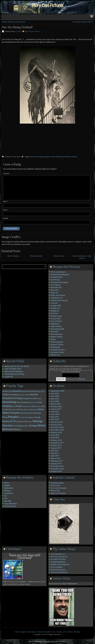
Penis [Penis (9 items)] (5, 417)
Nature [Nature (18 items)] (6, 413)
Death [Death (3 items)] (40, 399)
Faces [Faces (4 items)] (36, 403)
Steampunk (55, 347)
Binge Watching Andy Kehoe (14, 22)
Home (7, 483)
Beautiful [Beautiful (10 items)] (17, 391)
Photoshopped (57, 342)
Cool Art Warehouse (59, 572)
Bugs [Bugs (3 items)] (39, 391)
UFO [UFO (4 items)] (14, 426)
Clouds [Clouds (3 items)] (22, 395)
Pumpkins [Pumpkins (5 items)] (30, 417)
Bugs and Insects (58, 295)
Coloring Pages (57, 483)
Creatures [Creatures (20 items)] (8, 398)
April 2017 (55, 456)
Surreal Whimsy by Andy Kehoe (82, 257)
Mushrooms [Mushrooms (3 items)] (33, 410)
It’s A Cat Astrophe (59, 488)
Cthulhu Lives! (59, 256)
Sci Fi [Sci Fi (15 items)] (13, 421)
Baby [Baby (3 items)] (10, 391)
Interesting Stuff (57, 329)
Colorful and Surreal (59, 301)
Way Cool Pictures (58, 493)
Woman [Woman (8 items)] (18, 429)
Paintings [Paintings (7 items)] (37, 413)
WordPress (38, 641)
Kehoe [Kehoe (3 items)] (14, 410)
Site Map (8, 501)
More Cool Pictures (48, 6)
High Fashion (56, 327)
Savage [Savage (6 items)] (37, 417)
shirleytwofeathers (34, 32)
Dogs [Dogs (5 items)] (19, 403)
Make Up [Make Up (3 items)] (26, 410)
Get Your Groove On (59, 557)
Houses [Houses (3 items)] (38, 407)
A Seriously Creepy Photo (82, 22)
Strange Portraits (58, 350)
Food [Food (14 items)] (19, 406)
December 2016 (57, 466)
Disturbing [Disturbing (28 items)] (9, 402)
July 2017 (55, 451)
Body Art (54, 293)
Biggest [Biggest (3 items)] (24, 391)
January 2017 (56, 464)
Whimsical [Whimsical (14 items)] (8, 429)
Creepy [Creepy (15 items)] (19, 398)
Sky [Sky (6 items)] (26, 422)
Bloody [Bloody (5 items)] (34, 391)
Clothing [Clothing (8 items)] (15, 395)
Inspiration (9, 493)
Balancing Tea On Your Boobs (17, 366)
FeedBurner (81, 379)
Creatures (33, 157)
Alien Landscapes (58, 272)
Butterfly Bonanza (58, 570)
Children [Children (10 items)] (6, 395)
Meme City (55, 491)
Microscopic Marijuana (14, 372)
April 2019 (55, 420)
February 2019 (57, 422)
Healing (7, 491)
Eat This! (54, 314)
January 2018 (56, 440)
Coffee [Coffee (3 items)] (26, 395)
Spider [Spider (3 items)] (30, 422)
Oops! (53, 339)
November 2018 (57, 430)
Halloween (55, 324)
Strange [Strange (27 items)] (38, 421)
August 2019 (56, 409)
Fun (6, 499)
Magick (7, 486)
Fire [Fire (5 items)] (14, 406)
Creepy (40, 157)
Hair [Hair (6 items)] (34, 406)
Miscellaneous (57, 334)
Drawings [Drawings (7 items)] (25, 402)
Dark (53, 157)
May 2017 (55, 453)
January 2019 (56, 425)
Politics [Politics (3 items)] (23, 418)
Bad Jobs (55, 290)
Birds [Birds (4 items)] (29, 391)
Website (6, 218)
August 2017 (56, 448)
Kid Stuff (54, 332)
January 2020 (56, 407)
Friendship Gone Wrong (14, 374)
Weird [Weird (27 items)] (41, 426)
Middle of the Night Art (60, 565)
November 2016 (57, 469)
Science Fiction (57, 345)
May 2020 (55, 399)
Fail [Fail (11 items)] (40, 402)
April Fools (55, 280)
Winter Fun (55, 355)
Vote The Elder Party (13, 369)
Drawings (67, 157)
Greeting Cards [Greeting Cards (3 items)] (27, 407)
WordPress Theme (49, 641)
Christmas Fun (57, 298)
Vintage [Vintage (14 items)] (33, 426)
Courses (59, 632)
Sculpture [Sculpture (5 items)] (20, 422)
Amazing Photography (60, 275)
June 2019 (55, 414)
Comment (6, 174)
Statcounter (72, 584)
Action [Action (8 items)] (5, 391)
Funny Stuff (56, 319)
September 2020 (57, 391)
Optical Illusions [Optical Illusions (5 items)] (26, 413)
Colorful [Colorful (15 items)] (33, 395)
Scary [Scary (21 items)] (6, 421)
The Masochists (36, 256)
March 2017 (55, 459)
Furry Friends (56, 321)
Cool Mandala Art (58, 554)
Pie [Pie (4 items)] (19, 418)
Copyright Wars (11, 504)
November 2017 (57, 443)
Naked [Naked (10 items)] (41, 410)
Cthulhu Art (55, 308)
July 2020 (55, 394)
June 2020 (55, 396)
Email (5, 210)
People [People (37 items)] (13, 417)
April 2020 (55, 401)
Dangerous (47, 157)
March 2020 (55, 404)
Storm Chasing (13, 256)
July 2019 (55, 412)
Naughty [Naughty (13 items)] (15, 413)
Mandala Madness (58, 562)
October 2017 (56, 446)
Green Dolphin (57, 567)
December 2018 (57, 427)
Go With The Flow (58, 559)
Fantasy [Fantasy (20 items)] (7, 406)
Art (5, 496)
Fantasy (74, 157)
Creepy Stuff (16, 157)
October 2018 (56, 433)
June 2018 (55, 435)
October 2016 (56, 471)
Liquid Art (9, 377)
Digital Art (55, 311)
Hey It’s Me (55, 486)
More (70, 632)
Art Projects (56, 285)
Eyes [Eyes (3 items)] (31, 403)
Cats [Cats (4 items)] (43, 391)
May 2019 (55, 417)
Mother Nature (57, 337)
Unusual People (57, 352)
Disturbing (60, 157)
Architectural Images (59, 282)
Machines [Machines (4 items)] (20, 410)
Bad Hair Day (56, 288)
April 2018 (55, 438)
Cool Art (54, 303)
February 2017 (57, 461)
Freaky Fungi (56, 316)
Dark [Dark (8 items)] (35, 399)
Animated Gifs (57, 277)
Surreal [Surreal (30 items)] (7, 426)
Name (6, 202)
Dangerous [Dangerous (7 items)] (28, 399)
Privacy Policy (10, 506)
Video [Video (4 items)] (26, 426)
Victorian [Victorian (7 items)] (20, 426)
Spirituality (9, 488)
